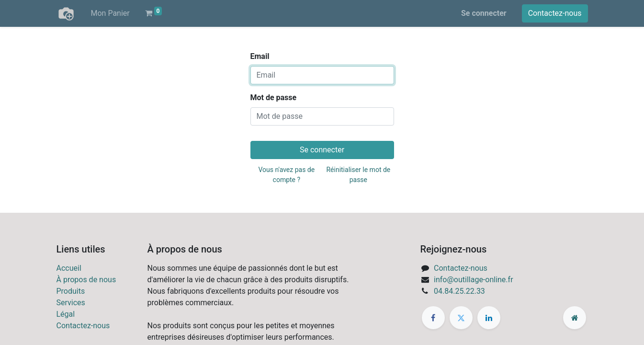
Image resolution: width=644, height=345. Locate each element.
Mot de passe (274, 98)
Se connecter (484, 13)
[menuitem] (110, 13)
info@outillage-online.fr (474, 280)
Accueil (69, 268)
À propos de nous (86, 280)
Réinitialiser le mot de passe (358, 175)
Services (71, 303)
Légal (66, 314)
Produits (71, 291)
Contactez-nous (555, 13)
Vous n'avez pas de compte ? (287, 175)
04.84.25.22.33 (459, 291)
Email (260, 56)
